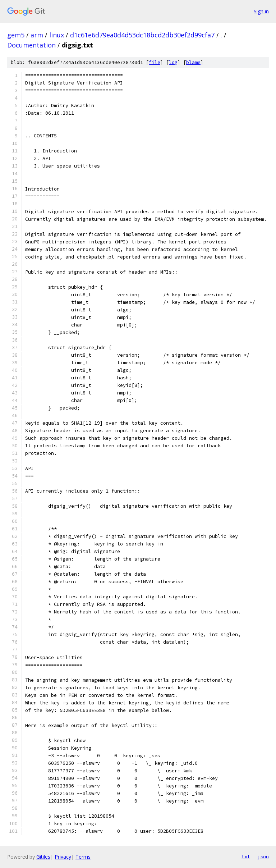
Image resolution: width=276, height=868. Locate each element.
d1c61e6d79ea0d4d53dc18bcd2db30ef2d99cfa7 (142, 35)
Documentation (31, 45)
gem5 (16, 35)
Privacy (63, 857)
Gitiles (43, 857)
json (263, 856)
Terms (83, 857)
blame (193, 62)
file (155, 62)
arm (37, 35)
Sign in (261, 11)
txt (246, 856)
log (173, 62)
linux (57, 35)
